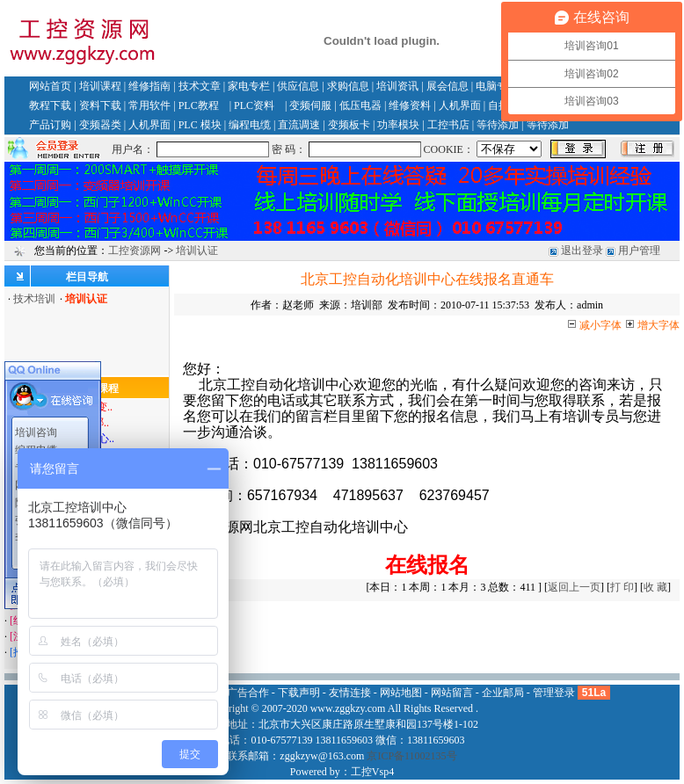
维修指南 (149, 86)
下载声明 (299, 693)
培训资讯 (397, 86)
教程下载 (50, 105)
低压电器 (360, 105)
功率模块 (398, 125)
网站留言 (452, 693)
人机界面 (460, 105)
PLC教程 (199, 105)
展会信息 (448, 86)
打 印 (622, 587)
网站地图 (401, 693)
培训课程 (100, 86)
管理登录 (554, 693)
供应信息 (298, 86)
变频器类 (100, 125)
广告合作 (248, 693)
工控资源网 (135, 250)
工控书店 (448, 125)
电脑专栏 (497, 86)
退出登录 (582, 250)
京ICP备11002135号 (411, 756)
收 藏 (655, 587)
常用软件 (149, 105)
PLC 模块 (200, 125)
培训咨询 (36, 432)
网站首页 (50, 86)
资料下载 (100, 105)
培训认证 (197, 250)
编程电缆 (250, 125)
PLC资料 (254, 105)
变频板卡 (349, 125)
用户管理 (639, 250)
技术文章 (200, 86)
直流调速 (299, 125)
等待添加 (498, 125)
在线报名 (427, 565)
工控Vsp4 (372, 772)
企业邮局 (503, 693)
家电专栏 (249, 86)
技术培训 (34, 299)
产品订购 (50, 125)
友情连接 (350, 693)
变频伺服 (310, 105)
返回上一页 (574, 587)
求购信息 (348, 86)
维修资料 (410, 105)
